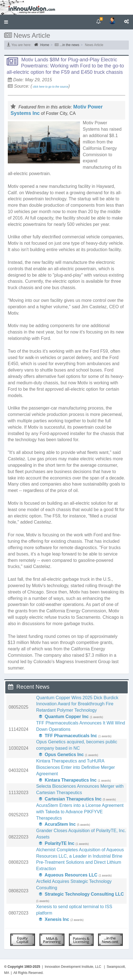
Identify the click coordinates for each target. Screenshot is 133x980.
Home (42, 45)
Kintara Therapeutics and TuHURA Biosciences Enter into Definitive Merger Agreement (76, 767)
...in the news (70, 45)
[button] (6, 22)
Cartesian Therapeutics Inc (70, 799)
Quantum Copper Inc (64, 717)
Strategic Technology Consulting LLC (81, 894)
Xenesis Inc (54, 919)
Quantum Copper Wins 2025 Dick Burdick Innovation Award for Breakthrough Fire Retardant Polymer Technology (77, 704)
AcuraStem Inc (57, 824)
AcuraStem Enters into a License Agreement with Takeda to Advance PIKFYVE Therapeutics (80, 812)
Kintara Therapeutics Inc (68, 780)
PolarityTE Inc (57, 843)
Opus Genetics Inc (61, 755)
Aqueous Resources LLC (68, 875)
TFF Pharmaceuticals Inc (68, 736)
